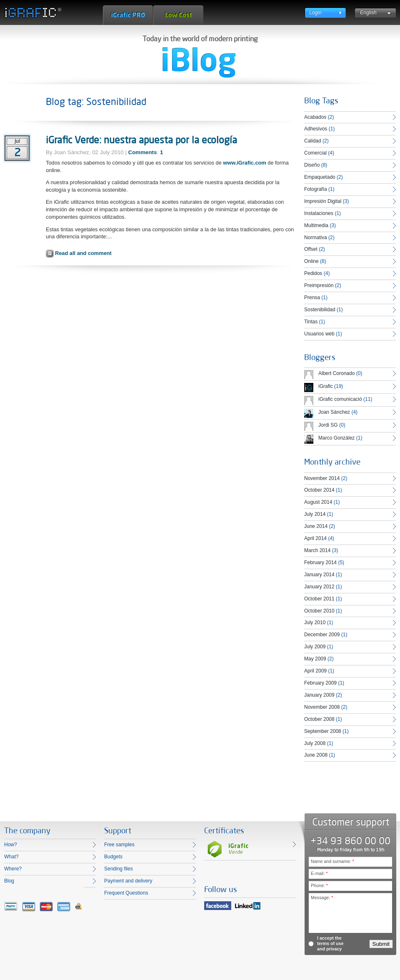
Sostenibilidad (320, 310)
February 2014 (320, 562)
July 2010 (315, 622)
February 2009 (320, 683)
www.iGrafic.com (244, 163)
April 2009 (315, 671)
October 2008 (319, 719)
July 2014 (315, 514)
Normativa (316, 237)
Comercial (315, 153)
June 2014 (316, 526)
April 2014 (315, 538)
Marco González (336, 438)
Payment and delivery (128, 881)
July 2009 (315, 647)
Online (311, 261)
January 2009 (319, 695)
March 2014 (317, 550)
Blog (9, 881)
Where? (13, 869)
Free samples (119, 845)
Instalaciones (319, 213)
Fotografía (316, 189)
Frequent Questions (126, 893)
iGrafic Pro (128, 15)
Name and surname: (332, 861)
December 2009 (322, 635)
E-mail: (319, 873)
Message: (322, 897)
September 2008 (323, 731)
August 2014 (318, 502)
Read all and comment (83, 253)
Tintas (311, 322)
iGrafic (326, 386)
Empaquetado (320, 177)
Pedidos (313, 273)
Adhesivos (316, 129)
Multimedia (316, 225)
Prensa (312, 297)
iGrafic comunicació (340, 399)
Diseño (312, 165)
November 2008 (322, 707)
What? (11, 857)
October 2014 (319, 490)
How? (11, 845)
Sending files (119, 869)
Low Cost (178, 15)
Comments (143, 152)
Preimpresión (319, 285)
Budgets (113, 857)
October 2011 (319, 599)
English (368, 12)
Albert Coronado (336, 373)
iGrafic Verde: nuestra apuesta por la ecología (141, 140)
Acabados (315, 117)
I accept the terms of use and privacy (330, 943)
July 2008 (315, 743)
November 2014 (322, 478)
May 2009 (315, 659)
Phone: (319, 885)
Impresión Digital (323, 201)
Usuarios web (319, 334)
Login (315, 12)
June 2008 (316, 755)
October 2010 (319, 611)
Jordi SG (328, 425)
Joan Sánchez (334, 412)
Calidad (313, 141)
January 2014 (319, 575)
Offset (311, 249)
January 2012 (319, 587)
